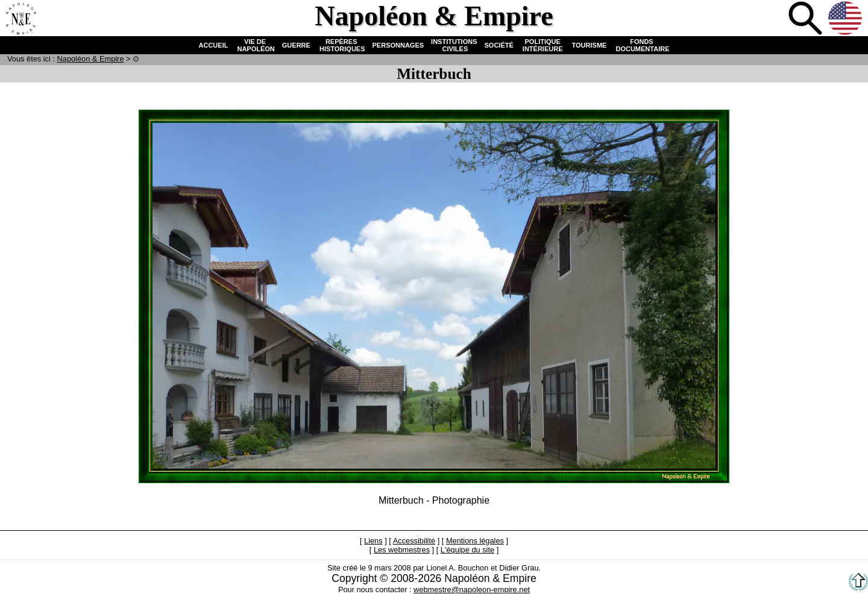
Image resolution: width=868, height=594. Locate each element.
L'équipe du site (467, 550)
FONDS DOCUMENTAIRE (641, 45)
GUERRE (296, 45)
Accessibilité (414, 541)
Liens (373, 541)
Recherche (807, 19)
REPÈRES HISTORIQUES (341, 45)
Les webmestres (402, 550)
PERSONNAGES (398, 45)
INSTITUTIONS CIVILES (454, 45)
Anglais (846, 19)
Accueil (20, 19)
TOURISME (590, 45)
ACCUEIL (214, 45)
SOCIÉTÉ (499, 45)
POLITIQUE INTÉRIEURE (543, 45)
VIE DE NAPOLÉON (255, 45)
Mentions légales (475, 541)
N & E (91, 59)
